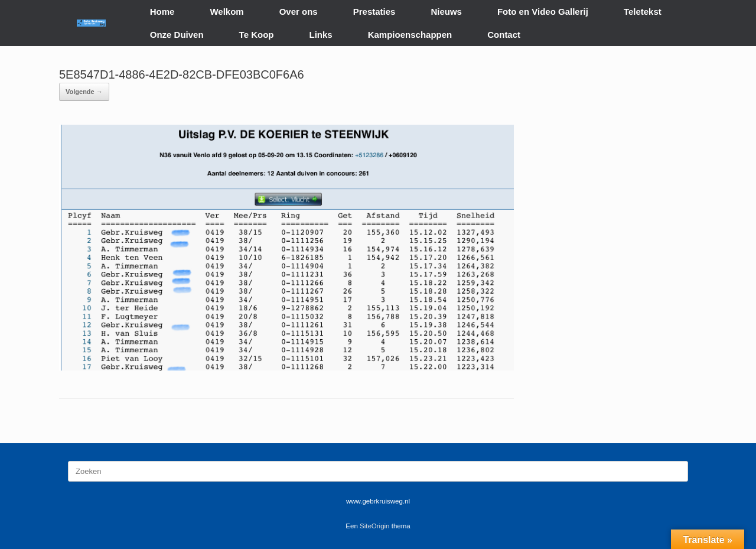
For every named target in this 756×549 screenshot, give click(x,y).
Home (162, 12)
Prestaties (374, 12)
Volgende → (84, 92)
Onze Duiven (177, 35)
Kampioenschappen (410, 35)
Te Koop (257, 35)
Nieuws (446, 12)
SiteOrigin (375, 526)
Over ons (299, 12)
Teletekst (643, 12)
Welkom (227, 12)
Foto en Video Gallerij (543, 12)
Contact (504, 35)
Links (321, 35)
